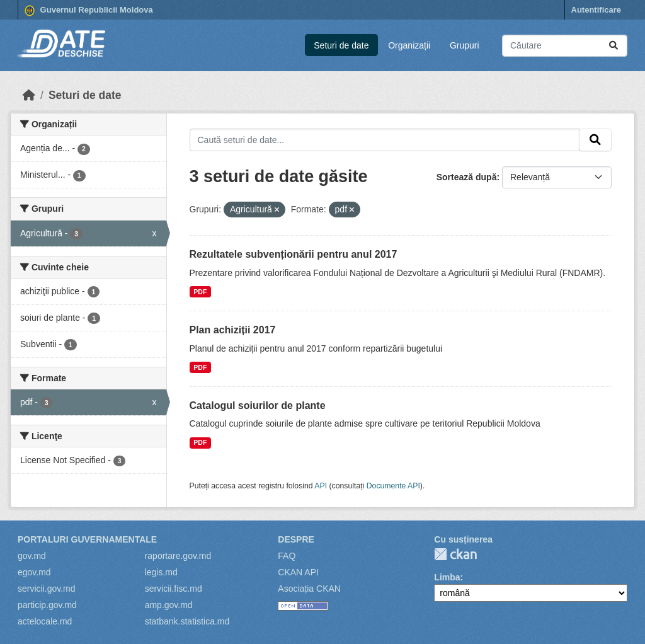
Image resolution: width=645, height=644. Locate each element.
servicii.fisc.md (174, 589)
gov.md (32, 556)
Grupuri (465, 45)
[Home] (29, 95)
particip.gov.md (47, 605)
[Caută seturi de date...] (565, 46)
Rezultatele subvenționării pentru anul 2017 (294, 254)
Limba (447, 577)
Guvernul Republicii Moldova (89, 11)
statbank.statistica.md (187, 621)
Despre (296, 539)
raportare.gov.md (178, 556)
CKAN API (298, 572)
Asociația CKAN (309, 589)
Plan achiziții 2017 (233, 330)
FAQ (287, 556)
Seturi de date (341, 45)
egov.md (34, 572)
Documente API (393, 486)
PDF (200, 292)
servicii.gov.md (47, 589)
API (321, 486)
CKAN (455, 554)
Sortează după (467, 177)
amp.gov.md (169, 605)
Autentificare (596, 10)
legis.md (161, 572)
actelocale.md (45, 621)
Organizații (409, 45)
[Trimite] (614, 46)
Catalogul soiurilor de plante (258, 405)
